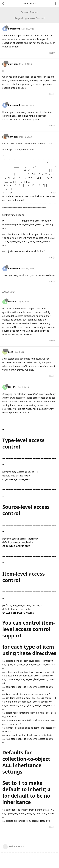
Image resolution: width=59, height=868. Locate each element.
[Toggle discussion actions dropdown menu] (56, 4)
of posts (29, 4)
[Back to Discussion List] (3, 4)
